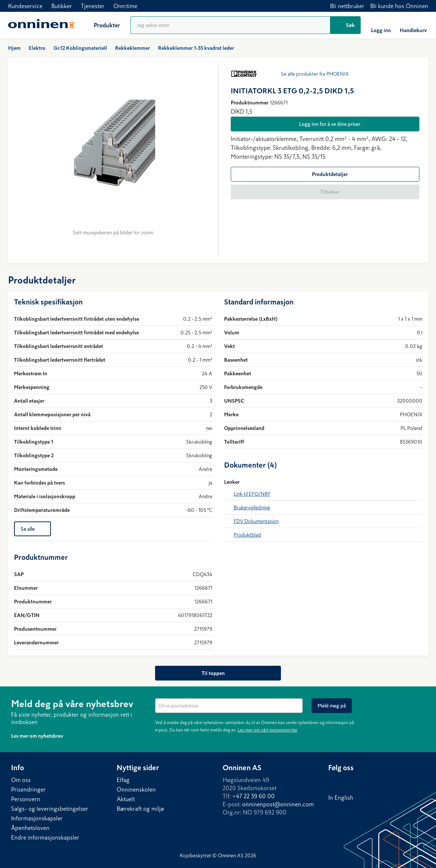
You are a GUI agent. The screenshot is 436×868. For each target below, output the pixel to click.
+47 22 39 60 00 (253, 796)
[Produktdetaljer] (325, 174)
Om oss (21, 780)
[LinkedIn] (334, 782)
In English (341, 798)
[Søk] (346, 25)
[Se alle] (32, 529)
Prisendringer (28, 789)
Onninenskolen (136, 789)
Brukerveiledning (252, 507)
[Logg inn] (381, 25)
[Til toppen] (218, 673)
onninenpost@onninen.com (278, 804)
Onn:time (125, 6)
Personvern (26, 799)
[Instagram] (364, 782)
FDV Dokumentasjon (256, 521)
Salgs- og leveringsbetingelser (50, 809)
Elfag (123, 780)
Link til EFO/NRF (252, 494)
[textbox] (229, 706)
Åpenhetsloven (30, 828)
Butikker (62, 6)
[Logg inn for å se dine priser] (325, 124)
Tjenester (93, 6)
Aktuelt (126, 799)
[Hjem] (41, 25)
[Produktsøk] (230, 25)
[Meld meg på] (332, 706)
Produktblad (247, 535)
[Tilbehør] (325, 192)
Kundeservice (25, 6)
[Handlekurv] (413, 25)
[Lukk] (421, 703)
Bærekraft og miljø (140, 809)
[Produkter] (101, 25)
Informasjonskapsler (37, 818)
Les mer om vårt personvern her (268, 730)
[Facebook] (349, 782)
